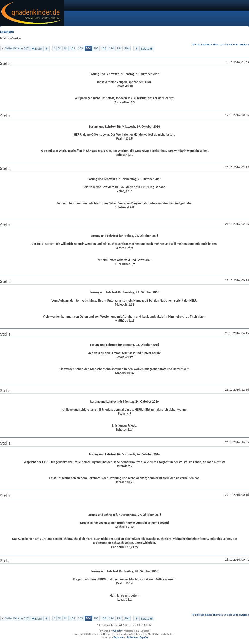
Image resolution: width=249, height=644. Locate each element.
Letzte (147, 49)
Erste (37, 49)
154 (119, 48)
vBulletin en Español (137, 637)
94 (66, 48)
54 (60, 48)
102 (73, 48)
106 (104, 48)
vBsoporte (118, 637)
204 (127, 48)
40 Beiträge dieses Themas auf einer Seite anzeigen (220, 45)
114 (111, 48)
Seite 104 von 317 (17, 48)
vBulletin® (118, 631)
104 (88, 48)
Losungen (7, 32)
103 (80, 48)
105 (96, 48)
